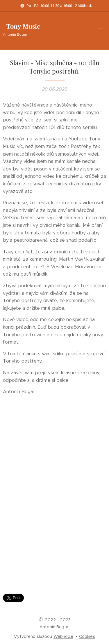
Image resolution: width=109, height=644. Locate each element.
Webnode (63, 636)
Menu (100, 31)
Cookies (87, 636)
